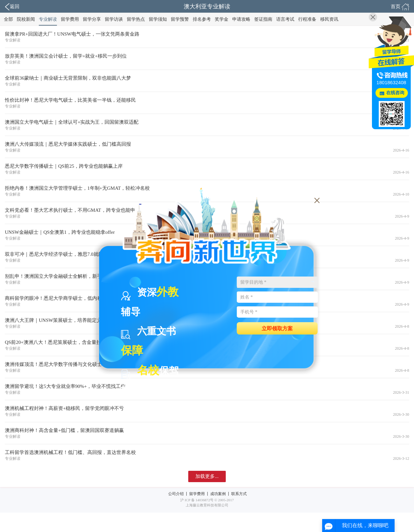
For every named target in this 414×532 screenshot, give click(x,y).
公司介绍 (176, 494)
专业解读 (48, 19)
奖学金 (222, 19)
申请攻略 (241, 19)
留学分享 (92, 19)
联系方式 (239, 494)
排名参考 (202, 19)
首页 (400, 7)
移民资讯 (329, 19)
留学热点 (136, 19)
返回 (12, 7)
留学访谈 (114, 19)
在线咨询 (395, 93)
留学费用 (70, 19)
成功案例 (218, 494)
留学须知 (158, 19)
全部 (8, 19)
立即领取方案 (277, 328)
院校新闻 (26, 19)
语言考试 (285, 19)
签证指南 (263, 19)
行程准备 (307, 19)
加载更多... (207, 476)
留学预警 (180, 19)
